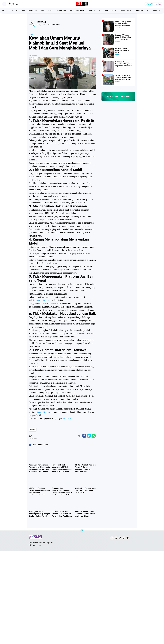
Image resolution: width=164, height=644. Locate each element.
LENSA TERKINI (110, 10)
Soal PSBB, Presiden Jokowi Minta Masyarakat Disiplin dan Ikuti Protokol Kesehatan (124, 64)
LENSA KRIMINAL (77, 10)
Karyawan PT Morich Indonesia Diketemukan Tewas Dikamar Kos (123, 37)
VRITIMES (67, 418)
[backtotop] (82, 531)
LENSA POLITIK (94, 10)
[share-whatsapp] (94, 436)
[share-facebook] (84, 436)
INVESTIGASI (61, 10)
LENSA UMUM (125, 10)
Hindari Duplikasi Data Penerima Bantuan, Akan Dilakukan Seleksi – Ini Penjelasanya (123, 77)
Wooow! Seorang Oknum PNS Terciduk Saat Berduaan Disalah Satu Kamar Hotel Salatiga (123, 24)
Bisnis (31, 34)
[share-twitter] (89, 436)
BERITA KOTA (13, 10)
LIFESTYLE (139, 10)
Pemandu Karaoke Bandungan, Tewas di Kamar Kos (122, 50)
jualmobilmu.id (43, 300)
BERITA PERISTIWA (29, 10)
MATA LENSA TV (153, 10)
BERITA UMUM (46, 10)
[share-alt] (79, 436)
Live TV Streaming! (155, 4)
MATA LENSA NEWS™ (35, 546)
